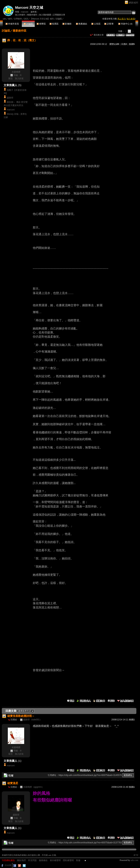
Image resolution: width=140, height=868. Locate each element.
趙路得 (10, 98)
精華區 (41, 24)
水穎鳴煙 (16, 72)
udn (4, 19)
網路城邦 (133, 3)
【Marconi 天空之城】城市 (42, 19)
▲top (136, 855)
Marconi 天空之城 (29, 8)
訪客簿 (109, 24)
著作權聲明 (55, 860)
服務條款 (43, 860)
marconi (25, 12)
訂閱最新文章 (59, 15)
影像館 (67, 24)
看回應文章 (97, 35)
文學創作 (18, 19)
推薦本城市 (32, 15)
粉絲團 (8, 865)
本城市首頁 (12, 24)
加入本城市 (20, 15)
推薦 (132, 44)
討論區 (28, 24)
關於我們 (21, 860)
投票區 (54, 24)
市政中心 (125, 24)
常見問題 (32, 860)
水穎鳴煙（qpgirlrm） (34, 787)
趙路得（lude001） (32, 720)
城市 (10, 19)
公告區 (96, 24)
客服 (78, 860)
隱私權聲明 (68, 860)
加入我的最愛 (45, 15)
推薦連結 (82, 24)
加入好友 (19, 78)
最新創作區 (20, 31)
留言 (11, 78)
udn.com (134, 860)
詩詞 (26, 19)
